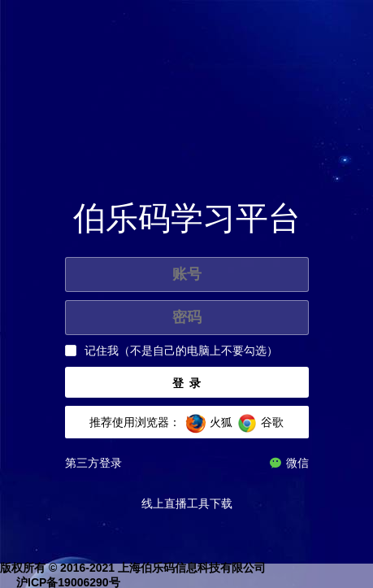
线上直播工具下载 (187, 503)
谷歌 (272, 422)
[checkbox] (171, 351)
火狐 (221, 422)
